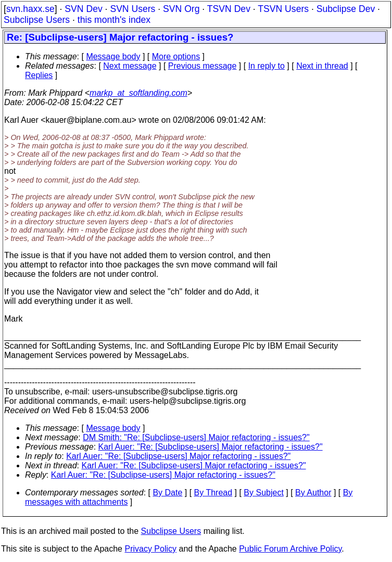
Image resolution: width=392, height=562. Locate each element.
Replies (39, 75)
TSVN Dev (229, 9)
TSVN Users (283, 9)
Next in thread (322, 66)
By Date (167, 493)
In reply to (267, 66)
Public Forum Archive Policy (290, 549)
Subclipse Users (37, 20)
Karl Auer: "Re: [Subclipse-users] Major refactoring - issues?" (211, 447)
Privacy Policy (150, 549)
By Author (313, 493)
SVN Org (181, 9)
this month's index (114, 20)
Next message (130, 66)
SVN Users (132, 9)
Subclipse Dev (346, 9)
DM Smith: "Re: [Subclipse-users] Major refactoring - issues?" (196, 437)
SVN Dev (83, 9)
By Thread (213, 493)
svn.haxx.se (30, 9)
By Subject (263, 493)
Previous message (203, 66)
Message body (113, 56)
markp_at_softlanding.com (138, 93)
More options (176, 56)
